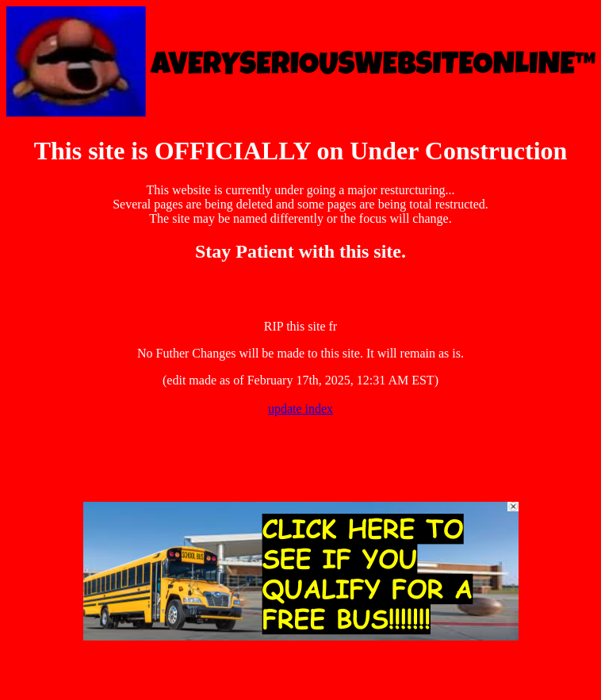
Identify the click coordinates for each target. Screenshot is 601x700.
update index (300, 409)
